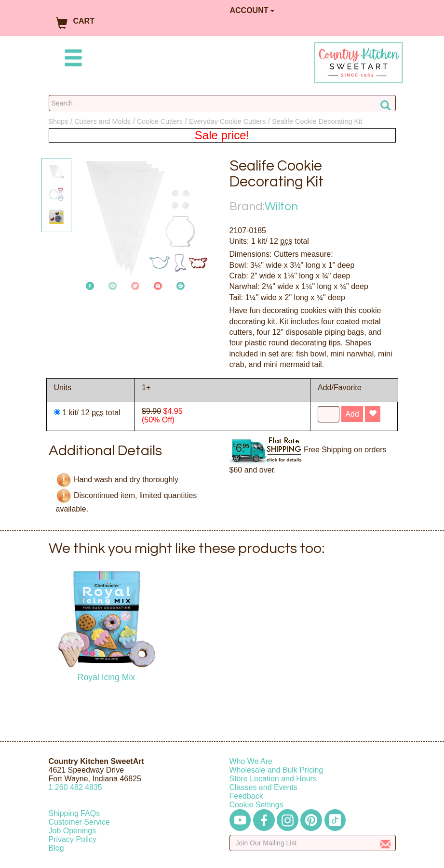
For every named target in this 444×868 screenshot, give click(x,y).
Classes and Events (263, 787)
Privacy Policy (73, 839)
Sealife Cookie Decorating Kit (317, 121)
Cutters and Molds (102, 121)
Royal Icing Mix (106, 677)
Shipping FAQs (74, 813)
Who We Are (251, 761)
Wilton (281, 206)
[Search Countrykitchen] (222, 103)
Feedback (246, 796)
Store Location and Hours (273, 779)
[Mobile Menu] (71, 59)
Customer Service (79, 822)
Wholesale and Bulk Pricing (276, 770)
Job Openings (73, 831)
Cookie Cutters (160, 121)
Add (352, 414)
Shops (59, 121)
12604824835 (75, 787)
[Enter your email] (313, 843)
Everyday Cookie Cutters (227, 121)
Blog (56, 848)
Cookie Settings (256, 805)
